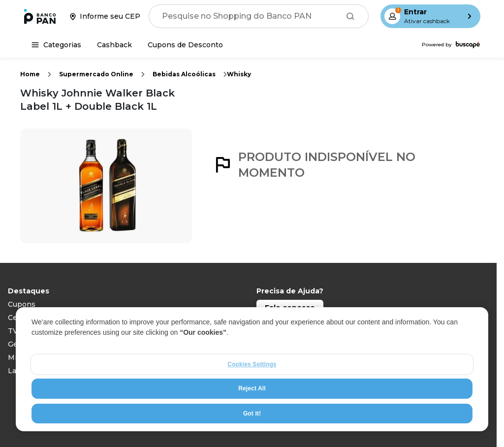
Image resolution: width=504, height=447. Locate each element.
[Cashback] (114, 45)
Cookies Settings (252, 364)
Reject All (252, 388)
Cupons (22, 304)
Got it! (252, 414)
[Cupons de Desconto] (185, 45)
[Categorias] (56, 45)
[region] (252, 369)
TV (13, 331)
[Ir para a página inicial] (40, 16)
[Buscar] (350, 16)
